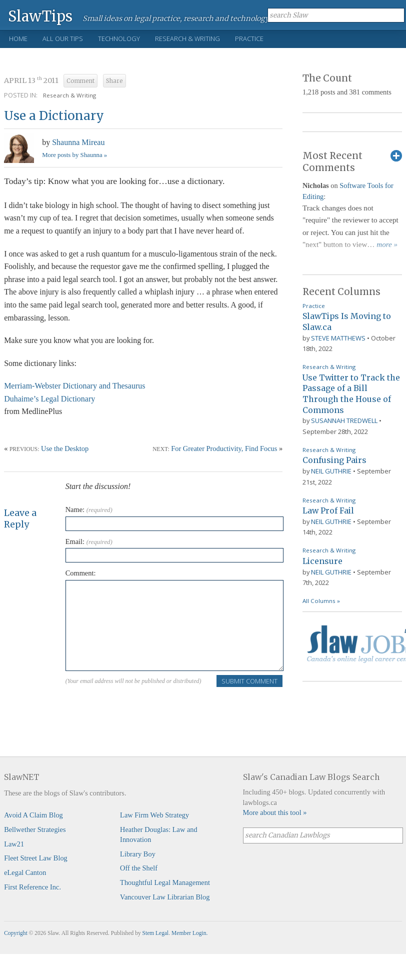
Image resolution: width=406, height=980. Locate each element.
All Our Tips (63, 38)
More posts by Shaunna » (74, 155)
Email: (89, 541)
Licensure (322, 561)
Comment (80, 81)
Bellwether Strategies (35, 829)
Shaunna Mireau (78, 142)
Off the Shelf (139, 868)
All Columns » (321, 601)
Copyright (16, 933)
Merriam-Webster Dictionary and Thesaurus (74, 386)
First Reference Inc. (32, 887)
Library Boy (138, 854)
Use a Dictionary (54, 116)
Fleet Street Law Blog (36, 858)
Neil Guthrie (331, 471)
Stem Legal (156, 933)
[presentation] (141, 707)
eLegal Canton (25, 872)
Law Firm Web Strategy (154, 815)
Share (114, 81)
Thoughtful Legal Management (165, 882)
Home (18, 38)
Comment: (81, 573)
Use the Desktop (65, 448)
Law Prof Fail (328, 510)
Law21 (14, 844)
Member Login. (189, 933)
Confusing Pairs (334, 460)
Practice (249, 38)
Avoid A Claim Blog (33, 815)
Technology (119, 38)
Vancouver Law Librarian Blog (165, 897)
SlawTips (40, 16)
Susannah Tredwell (344, 420)
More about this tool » (275, 812)
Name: (89, 509)
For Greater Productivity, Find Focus (224, 448)
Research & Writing (187, 38)
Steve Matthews (338, 338)
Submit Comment (249, 681)
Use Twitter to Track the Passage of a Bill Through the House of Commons (351, 394)
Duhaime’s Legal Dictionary (49, 399)
